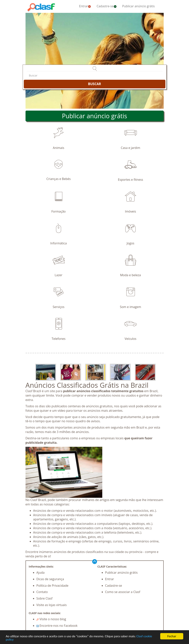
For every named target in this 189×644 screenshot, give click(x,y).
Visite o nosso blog (51, 619)
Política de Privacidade (52, 586)
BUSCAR (94, 84)
